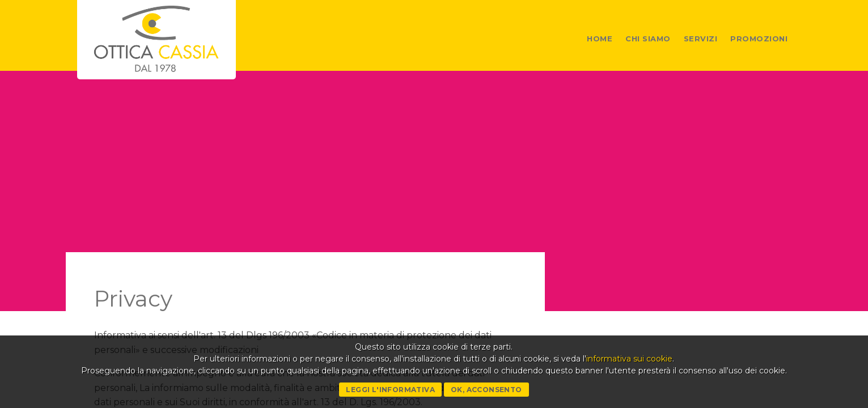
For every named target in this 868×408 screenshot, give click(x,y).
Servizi (701, 39)
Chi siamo (648, 39)
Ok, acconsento (486, 390)
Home (600, 39)
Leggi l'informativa (390, 390)
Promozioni (759, 39)
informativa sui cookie (629, 359)
